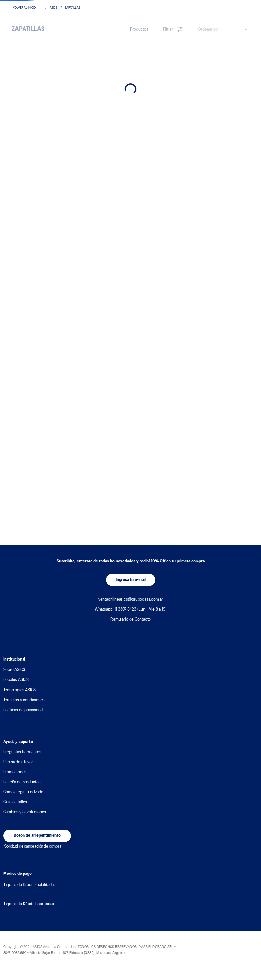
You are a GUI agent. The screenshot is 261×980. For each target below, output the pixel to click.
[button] (131, 580)
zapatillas (72, 8)
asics (53, 8)
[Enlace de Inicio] (28, 8)
